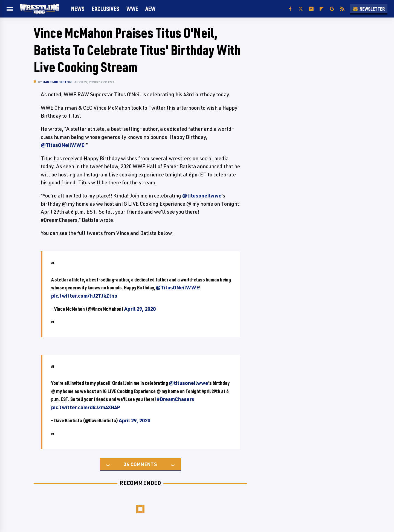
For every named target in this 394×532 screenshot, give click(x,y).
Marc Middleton (57, 82)
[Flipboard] (321, 9)
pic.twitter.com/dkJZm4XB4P (86, 407)
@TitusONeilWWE (63, 145)
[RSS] (342, 9)
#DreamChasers (176, 399)
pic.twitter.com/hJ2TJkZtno (84, 296)
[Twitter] (301, 9)
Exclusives (105, 9)
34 (126, 464)
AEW (150, 9)
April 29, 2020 (140, 309)
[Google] (332, 9)
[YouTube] (311, 9)
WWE (132, 9)
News (78, 9)
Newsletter (369, 9)
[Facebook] (290, 9)
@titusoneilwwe (202, 196)
